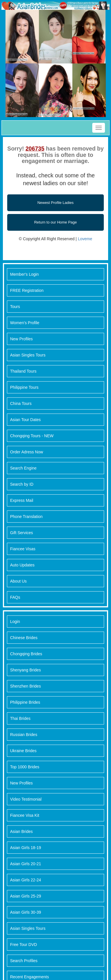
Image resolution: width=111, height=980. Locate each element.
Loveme (85, 239)
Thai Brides (20, 718)
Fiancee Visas (23, 549)
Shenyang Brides (26, 670)
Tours (15, 307)
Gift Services (21, 533)
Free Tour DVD (23, 945)
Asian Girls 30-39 (26, 912)
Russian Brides (24, 735)
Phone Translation (26, 517)
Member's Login (24, 274)
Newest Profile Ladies (56, 203)
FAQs (15, 597)
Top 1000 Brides (25, 767)
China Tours (21, 403)
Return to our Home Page (55, 222)
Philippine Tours (24, 387)
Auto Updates (22, 565)
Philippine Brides (25, 702)
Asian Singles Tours (28, 355)
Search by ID (22, 484)
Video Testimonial (26, 799)
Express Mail (22, 500)
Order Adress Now (27, 452)
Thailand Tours (23, 371)
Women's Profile (25, 323)
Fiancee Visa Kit (25, 815)
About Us (18, 581)
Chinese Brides (24, 638)
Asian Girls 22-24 (26, 880)
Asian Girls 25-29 (26, 896)
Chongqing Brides (26, 654)
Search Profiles (24, 961)
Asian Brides (21, 831)
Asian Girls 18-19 (26, 848)
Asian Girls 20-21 (26, 864)
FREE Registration (27, 290)
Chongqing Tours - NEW (32, 436)
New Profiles (21, 339)
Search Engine (23, 468)
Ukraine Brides (23, 751)
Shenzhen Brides (26, 686)
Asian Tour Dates (25, 420)
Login (15, 622)
